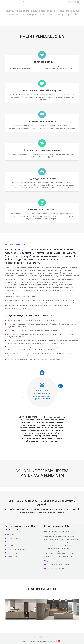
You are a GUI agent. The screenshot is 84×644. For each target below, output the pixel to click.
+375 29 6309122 (10, 2)
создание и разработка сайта (44, 641)
